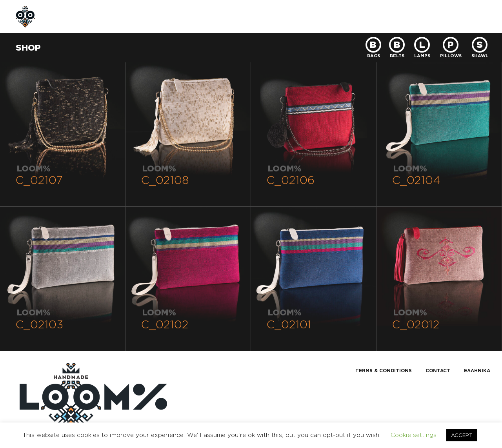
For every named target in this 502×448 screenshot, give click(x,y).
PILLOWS (451, 55)
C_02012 (416, 324)
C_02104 (416, 180)
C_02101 (289, 324)
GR (447, 16)
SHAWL (480, 55)
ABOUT (104, 16)
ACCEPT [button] (462, 435)
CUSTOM (179, 16)
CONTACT (223, 16)
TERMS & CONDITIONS (384, 371)
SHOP (140, 16)
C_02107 (39, 180)
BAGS (374, 55)
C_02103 (39, 324)
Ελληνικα (477, 371)
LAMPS (422, 55)
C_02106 (291, 180)
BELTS (397, 55)
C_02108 (165, 180)
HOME (67, 16)
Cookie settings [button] (414, 435)
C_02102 (165, 324)
